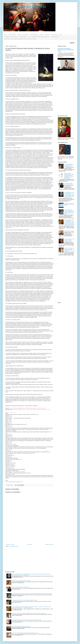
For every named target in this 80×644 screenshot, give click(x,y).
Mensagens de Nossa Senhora (11, 37)
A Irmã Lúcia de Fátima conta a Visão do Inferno (21, 587)
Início (5, 34)
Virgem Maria (54, 34)
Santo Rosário (26, 34)
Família (41, 34)
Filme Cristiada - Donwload (69, 231)
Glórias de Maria (34, 34)
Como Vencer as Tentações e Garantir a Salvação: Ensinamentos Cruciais (66, 50)
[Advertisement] (30, 533)
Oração (19, 34)
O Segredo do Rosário (26, 7)
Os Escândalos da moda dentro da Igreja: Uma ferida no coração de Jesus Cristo (27, 620)
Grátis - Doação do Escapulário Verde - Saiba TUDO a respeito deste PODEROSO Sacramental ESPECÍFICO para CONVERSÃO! (69, 176)
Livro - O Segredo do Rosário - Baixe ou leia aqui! (39, 37)
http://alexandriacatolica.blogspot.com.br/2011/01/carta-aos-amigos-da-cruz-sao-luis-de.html (31, 409)
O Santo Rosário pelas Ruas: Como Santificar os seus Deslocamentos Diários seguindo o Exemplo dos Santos (32, 594)
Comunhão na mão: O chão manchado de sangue (21, 581)
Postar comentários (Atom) (13, 546)
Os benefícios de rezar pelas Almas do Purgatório (21, 626)
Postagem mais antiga (49, 544)
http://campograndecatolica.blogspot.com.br (14, 482)
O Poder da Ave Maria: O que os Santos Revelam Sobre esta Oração (24, 600)
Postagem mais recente (10, 544)
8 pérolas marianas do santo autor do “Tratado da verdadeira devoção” (69, 240)
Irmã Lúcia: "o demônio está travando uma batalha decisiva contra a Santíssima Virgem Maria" (29, 613)
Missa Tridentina (12, 34)
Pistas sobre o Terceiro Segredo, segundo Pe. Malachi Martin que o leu (25, 633)
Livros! (60, 34)
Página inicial (30, 544)
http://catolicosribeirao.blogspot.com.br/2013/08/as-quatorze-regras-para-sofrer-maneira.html (28, 408)
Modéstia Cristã (23, 37)
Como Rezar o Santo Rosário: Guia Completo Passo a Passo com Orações (20, 39)
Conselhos (47, 34)
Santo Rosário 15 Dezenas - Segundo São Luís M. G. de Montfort (69, 204)
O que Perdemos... (55, 37)
